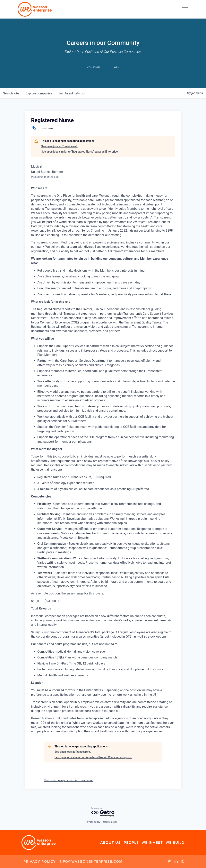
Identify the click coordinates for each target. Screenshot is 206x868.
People (131, 843)
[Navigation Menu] (185, 9)
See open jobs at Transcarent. (59, 146)
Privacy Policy (40, 862)
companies (39, 93)
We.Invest (152, 843)
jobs (11, 93)
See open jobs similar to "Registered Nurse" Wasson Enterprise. (80, 152)
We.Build (175, 843)
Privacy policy (93, 822)
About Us (111, 843)
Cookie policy (110, 822)
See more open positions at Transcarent (69, 780)
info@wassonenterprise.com (91, 862)
